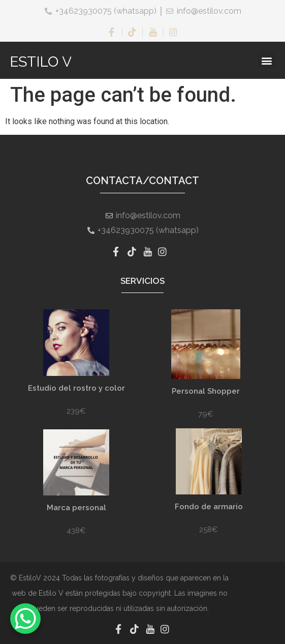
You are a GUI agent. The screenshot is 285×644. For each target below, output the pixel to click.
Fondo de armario (209, 507)
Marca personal (76, 508)
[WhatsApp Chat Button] (25, 619)
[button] (266, 60)
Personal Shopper (206, 391)
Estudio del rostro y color (76, 388)
